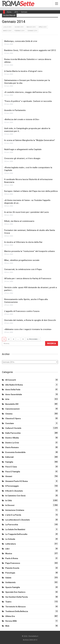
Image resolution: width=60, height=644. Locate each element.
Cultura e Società (13, 428)
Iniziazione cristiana (15, 510)
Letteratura (11, 544)
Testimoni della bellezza (17, 611)
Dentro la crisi (12, 443)
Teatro (8, 602)
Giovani (9, 476)
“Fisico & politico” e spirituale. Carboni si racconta (28, 101)
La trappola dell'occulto (16, 534)
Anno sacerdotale (14, 394)
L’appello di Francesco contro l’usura (22, 311)
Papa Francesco (13, 563)
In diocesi (10, 505)
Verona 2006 (11, 621)
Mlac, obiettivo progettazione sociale (22, 260)
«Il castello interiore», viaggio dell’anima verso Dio (28, 92)
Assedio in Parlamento (15, 110)
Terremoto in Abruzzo (15, 607)
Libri (7, 549)
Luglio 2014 (7, 27)
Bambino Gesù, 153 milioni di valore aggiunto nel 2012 (30, 50)
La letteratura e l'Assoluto (18, 520)
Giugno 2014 (19, 27)
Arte (7, 399)
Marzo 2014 (7, 31)
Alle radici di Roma (14, 385)
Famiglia (9, 462)
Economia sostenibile (15, 452)
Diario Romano (12, 447)
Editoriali (9, 457)
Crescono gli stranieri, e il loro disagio (22, 158)
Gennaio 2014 (32, 31)
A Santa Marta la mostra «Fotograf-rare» (23, 71)
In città (9, 501)
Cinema (9, 414)
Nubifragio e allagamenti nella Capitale (23, 149)
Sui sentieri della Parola (16, 597)
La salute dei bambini (15, 529)
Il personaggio (12, 486)
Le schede (10, 539)
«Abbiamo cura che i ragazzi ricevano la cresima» (28, 329)
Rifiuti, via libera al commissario (19, 221)
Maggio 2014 (31, 27)
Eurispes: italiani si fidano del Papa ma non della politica (31, 191)
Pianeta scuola (12, 568)
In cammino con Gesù (15, 496)
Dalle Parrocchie (13, 433)
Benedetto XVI (12, 404)
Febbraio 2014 (19, 31)
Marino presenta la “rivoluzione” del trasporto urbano (30, 251)
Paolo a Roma (12, 558)
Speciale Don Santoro (15, 592)
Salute (8, 578)
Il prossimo (33, 339)
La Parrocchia (12, 525)
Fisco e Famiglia (13, 472)
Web (7, 626)
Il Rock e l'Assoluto (14, 491)
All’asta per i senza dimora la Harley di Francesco (28, 278)
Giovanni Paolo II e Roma (16, 481)
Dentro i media (12, 438)
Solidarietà (10, 582)
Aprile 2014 (43, 27)
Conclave (10, 423)
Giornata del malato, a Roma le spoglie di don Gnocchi (30, 320)
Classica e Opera (13, 419)
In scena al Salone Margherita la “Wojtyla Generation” (30, 140)
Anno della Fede (13, 390)
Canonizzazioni (12, 409)
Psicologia (10, 573)
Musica (9, 554)
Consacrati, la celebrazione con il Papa (23, 269)
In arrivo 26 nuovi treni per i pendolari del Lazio (27, 212)
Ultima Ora (10, 616)
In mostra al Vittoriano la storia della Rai (23, 242)
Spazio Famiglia (13, 587)
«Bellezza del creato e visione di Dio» (22, 119)
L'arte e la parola (13, 515)
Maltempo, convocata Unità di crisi (21, 41)
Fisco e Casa (11, 467)
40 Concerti (11, 380)
